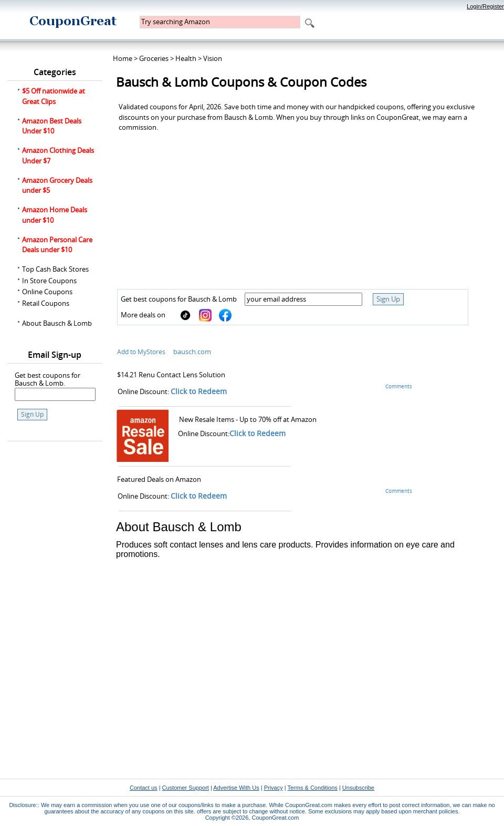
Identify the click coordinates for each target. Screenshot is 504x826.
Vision (213, 58)
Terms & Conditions (312, 788)
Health (186, 58)
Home (123, 58)
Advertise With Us (236, 788)
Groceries (154, 58)
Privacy (274, 788)
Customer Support (186, 788)
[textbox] (220, 22)
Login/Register (485, 6)
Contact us (144, 788)
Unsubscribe (358, 788)
